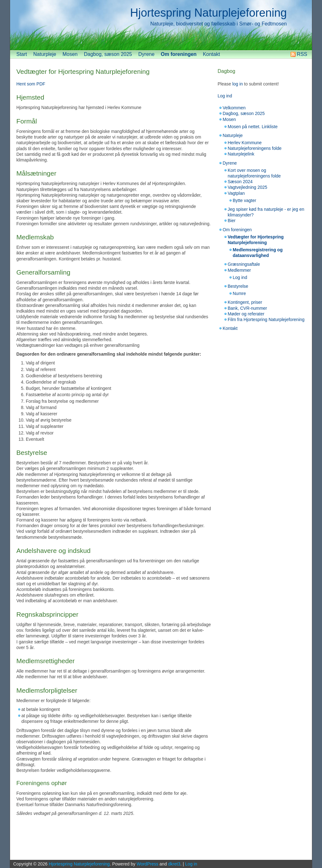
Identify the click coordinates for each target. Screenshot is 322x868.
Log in (191, 864)
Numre (239, 293)
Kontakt (211, 54)
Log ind (225, 96)
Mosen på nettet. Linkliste (253, 127)
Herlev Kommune (245, 143)
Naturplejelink (241, 154)
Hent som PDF (31, 84)
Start (22, 54)
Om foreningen (179, 54)
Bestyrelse (238, 286)
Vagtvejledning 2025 (247, 187)
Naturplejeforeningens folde (255, 148)
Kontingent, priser (245, 302)
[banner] (161, 25)
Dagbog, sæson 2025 (108, 54)
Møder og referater (246, 314)
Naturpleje (45, 54)
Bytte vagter (244, 200)
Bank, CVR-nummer (247, 308)
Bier (232, 221)
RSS (302, 54)
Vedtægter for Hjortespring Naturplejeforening (83, 71)
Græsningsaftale (244, 264)
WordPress (147, 864)
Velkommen (234, 108)
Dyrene (147, 54)
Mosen (70, 54)
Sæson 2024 (240, 182)
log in (238, 84)
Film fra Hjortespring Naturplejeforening (266, 319)
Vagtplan (236, 193)
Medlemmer (239, 270)
